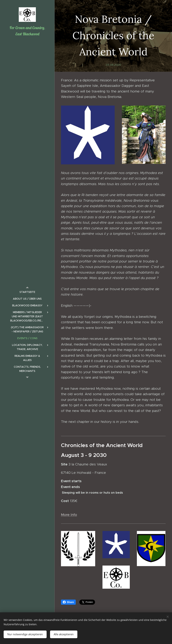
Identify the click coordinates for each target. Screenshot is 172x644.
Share (68, 602)
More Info (69, 515)
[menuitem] (27, 292)
